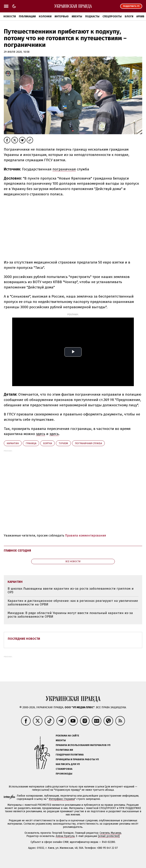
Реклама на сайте (67, 736)
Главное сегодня (17, 551)
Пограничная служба (88, 443)
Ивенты (77, 16)
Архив (140, 16)
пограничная (64, 169)
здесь (41, 434)
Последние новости (24, 639)
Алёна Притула (65, 836)
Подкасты (92, 16)
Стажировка (64, 769)
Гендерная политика (70, 755)
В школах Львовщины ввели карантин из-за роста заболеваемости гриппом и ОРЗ (71, 591)
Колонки (45, 16)
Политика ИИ (64, 750)
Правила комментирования (86, 535)
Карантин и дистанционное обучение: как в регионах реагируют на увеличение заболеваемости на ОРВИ (73, 603)
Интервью (62, 16)
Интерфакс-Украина (62, 799)
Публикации (27, 16)
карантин (13, 443)
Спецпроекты (112, 16)
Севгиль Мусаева (110, 833)
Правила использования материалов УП (83, 745)
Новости (10, 16)
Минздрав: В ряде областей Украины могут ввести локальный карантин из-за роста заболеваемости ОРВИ (70, 615)
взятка (48, 443)
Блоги (129, 16)
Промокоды (64, 774)
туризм (63, 443)
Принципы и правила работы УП (77, 759)
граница (31, 443)
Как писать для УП (68, 764)
